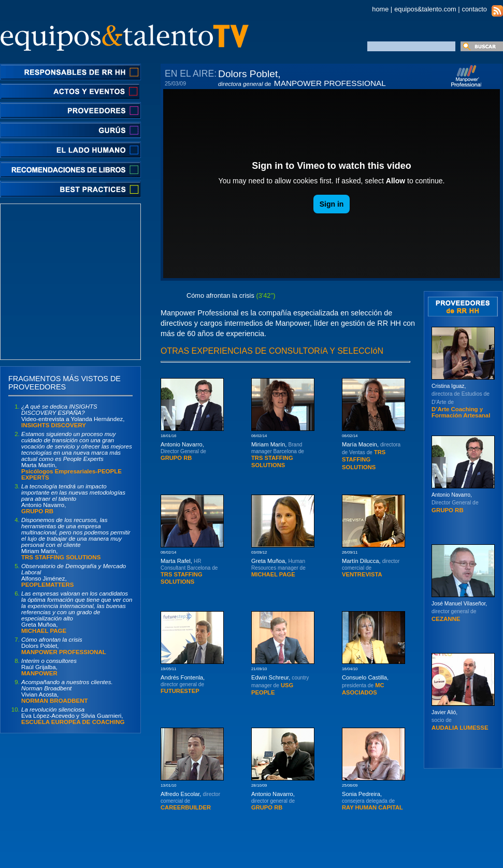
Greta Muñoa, (77, 612)
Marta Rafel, (189, 571)
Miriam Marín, (76, 539)
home (380, 9)
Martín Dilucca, (371, 568)
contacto (475, 9)
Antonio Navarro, (73, 499)
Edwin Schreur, (280, 685)
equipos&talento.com (425, 9)
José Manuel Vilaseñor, (459, 611)
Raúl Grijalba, (49, 667)
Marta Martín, (77, 456)
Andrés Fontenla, (183, 684)
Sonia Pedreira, (372, 801)
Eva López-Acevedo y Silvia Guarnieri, (73, 716)
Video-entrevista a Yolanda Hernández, (73, 416)
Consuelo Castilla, (365, 685)
